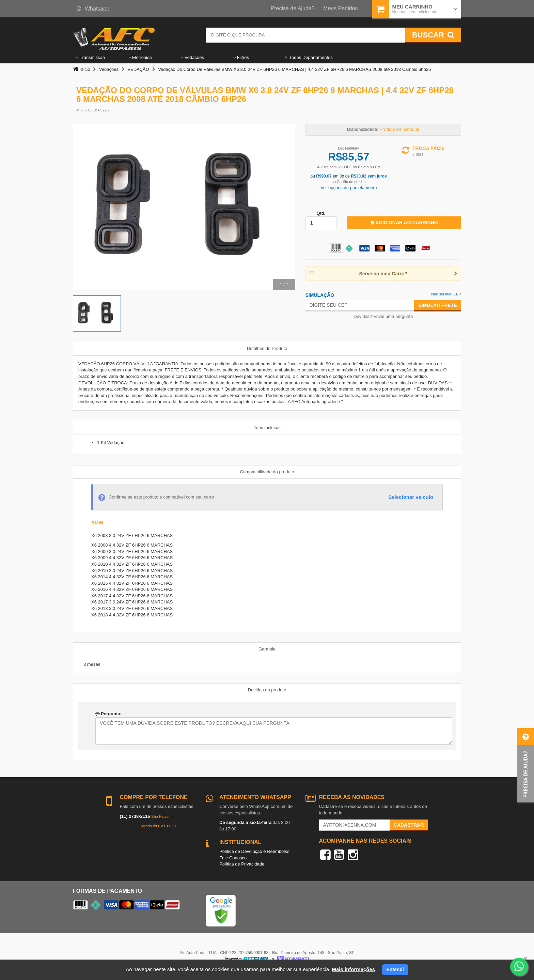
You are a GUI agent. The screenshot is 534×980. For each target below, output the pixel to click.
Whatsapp (93, 9)
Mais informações (353, 969)
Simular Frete (438, 305)
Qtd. (321, 213)
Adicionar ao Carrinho (404, 223)
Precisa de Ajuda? (293, 8)
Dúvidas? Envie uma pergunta (383, 316)
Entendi (395, 969)
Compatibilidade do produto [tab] (267, 472)
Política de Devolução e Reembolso (254, 851)
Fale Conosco (233, 858)
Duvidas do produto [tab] (267, 690)
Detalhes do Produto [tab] (267, 348)
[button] (525, 766)
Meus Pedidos (340, 8)
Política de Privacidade (242, 864)
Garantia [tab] (267, 649)
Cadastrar (409, 825)
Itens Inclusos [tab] (267, 427)
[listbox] (321, 223)
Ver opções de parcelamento (349, 188)
